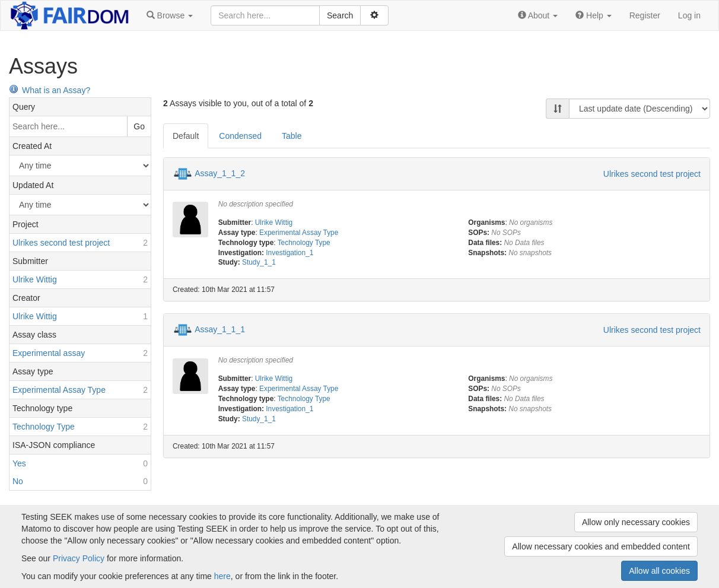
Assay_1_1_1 (220, 329)
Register (645, 15)
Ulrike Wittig (274, 223)
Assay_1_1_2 (220, 173)
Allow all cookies (659, 571)
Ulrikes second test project (652, 174)
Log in (689, 15)
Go (139, 126)
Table (292, 136)
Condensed (240, 136)
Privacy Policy (79, 558)
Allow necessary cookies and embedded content (601, 546)
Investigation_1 (289, 253)
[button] (170, 15)
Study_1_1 (259, 262)
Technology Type (304, 243)
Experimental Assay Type (299, 233)
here (222, 576)
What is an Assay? (50, 90)
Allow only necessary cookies (636, 522)
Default (186, 136)
